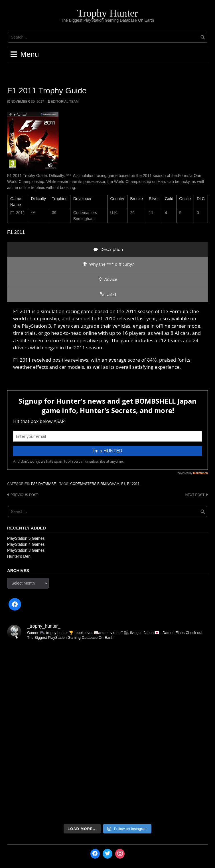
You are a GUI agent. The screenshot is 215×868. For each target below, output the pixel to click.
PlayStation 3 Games (26, 550)
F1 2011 (133, 484)
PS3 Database (43, 484)
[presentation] (107, 249)
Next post (195, 495)
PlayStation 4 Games (26, 544)
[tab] (107, 249)
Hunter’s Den (19, 556)
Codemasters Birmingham (95, 484)
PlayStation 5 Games (26, 538)
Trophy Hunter (107, 13)
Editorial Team (65, 102)
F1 (123, 484)
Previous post (24, 495)
